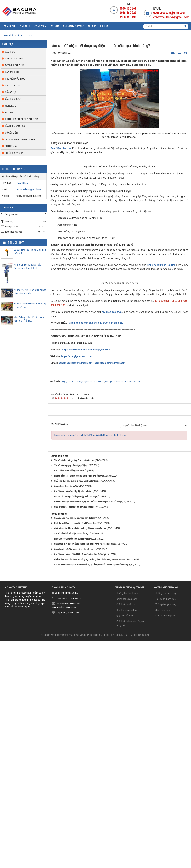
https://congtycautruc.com (76, 583)
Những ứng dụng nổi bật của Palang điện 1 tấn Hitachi (27, 266)
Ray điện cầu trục (61, 148)
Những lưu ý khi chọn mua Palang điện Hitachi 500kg (30, 292)
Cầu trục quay (13, 99)
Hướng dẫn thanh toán (127, 820)
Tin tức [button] (92, 26)
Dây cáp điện (12, 72)
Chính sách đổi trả (125, 832)
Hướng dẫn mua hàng (166, 820)
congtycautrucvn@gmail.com (75, 590)
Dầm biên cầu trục (15, 126)
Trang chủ (10, 26)
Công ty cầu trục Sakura (161, 332)
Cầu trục (10, 52)
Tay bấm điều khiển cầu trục (21, 139)
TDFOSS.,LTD (121, 862)
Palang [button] (55, 26)
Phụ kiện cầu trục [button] (74, 26)
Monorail (10, 106)
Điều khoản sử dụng (140, 862)
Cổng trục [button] (41, 26)
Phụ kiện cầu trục (15, 79)
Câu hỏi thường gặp (165, 843)
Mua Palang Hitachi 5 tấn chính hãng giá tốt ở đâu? (29, 319)
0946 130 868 (22, 183)
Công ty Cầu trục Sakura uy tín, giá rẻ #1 (82, 862)
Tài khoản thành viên (166, 826)
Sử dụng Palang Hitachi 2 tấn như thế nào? (30, 252)
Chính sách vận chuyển (128, 837)
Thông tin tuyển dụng (166, 832)
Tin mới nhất (16, 243)
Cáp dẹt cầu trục (14, 58)
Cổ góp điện (11, 133)
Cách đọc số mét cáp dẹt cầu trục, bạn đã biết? (96, 550)
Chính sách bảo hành (127, 826)
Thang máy (11, 146)
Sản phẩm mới (162, 837)
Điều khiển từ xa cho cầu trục (22, 119)
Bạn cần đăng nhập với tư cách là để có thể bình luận (90, 662)
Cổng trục (11, 92)
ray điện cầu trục (112, 539)
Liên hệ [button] (104, 26)
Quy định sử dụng (125, 843)
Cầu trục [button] (25, 26)
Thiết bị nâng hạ (14, 153)
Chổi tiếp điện (13, 85)
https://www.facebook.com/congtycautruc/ (86, 577)
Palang (9, 112)
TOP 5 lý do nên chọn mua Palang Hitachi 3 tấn (30, 305)
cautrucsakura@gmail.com (110, 590)
